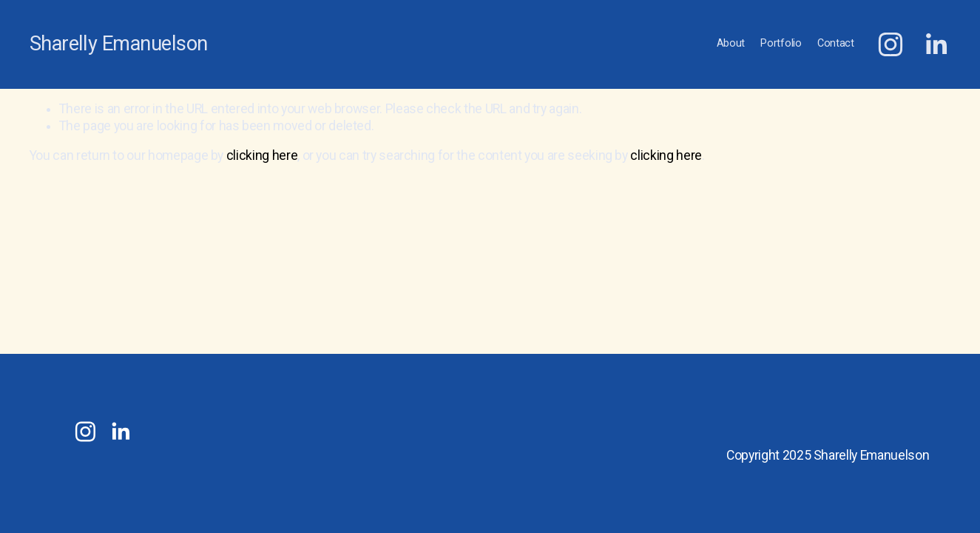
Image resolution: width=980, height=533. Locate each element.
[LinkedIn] (936, 44)
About (731, 43)
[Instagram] (891, 44)
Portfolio (781, 43)
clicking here (262, 155)
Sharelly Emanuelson (119, 44)
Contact (836, 43)
